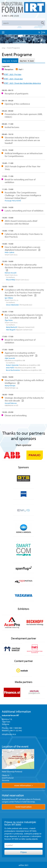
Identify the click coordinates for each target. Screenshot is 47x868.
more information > (24, 785)
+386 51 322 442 (15, 730)
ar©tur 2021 (24, 865)
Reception (9, 69)
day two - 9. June (27, 61)
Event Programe (14, 48)
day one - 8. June (10, 61)
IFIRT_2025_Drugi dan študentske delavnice (23, 83)
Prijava (23, 852)
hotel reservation (24, 807)
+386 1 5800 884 (15, 728)
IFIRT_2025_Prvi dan (13, 74)
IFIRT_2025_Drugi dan (14, 79)
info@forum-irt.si (9, 734)
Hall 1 (21, 69)
